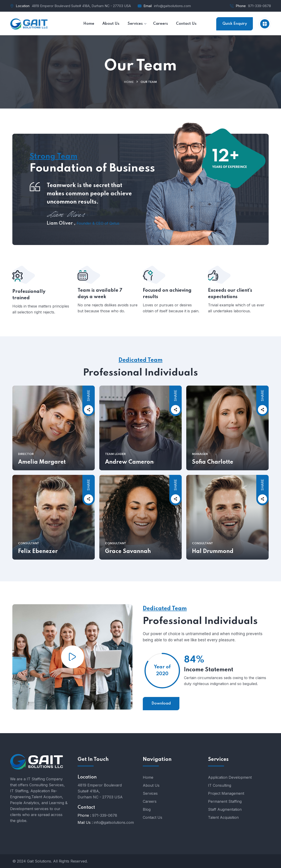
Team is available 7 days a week (100, 305)
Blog (147, 809)
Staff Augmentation (225, 809)
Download (161, 703)
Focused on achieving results (167, 305)
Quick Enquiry (235, 24)
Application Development (230, 777)
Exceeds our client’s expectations (230, 305)
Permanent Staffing (225, 801)
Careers (150, 801)
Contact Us (153, 817)
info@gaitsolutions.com (172, 6)
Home (129, 82)
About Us (151, 785)
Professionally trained (29, 306)
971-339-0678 (259, 6)
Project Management (226, 793)
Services (150, 793)
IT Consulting (220, 785)
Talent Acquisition (223, 817)
